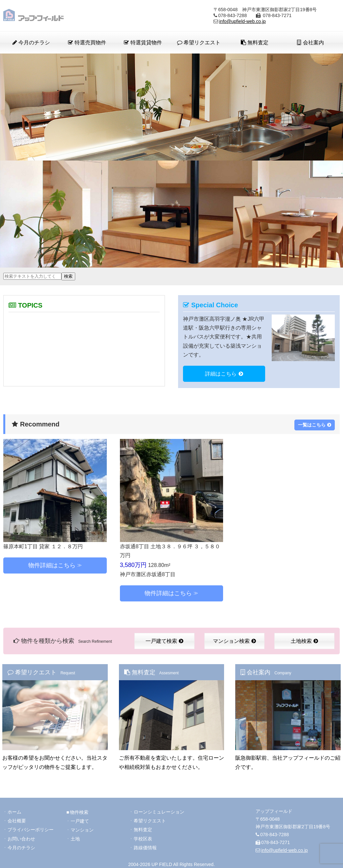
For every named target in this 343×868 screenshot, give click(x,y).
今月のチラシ (31, 43)
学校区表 (143, 837)
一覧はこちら (315, 423)
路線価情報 (145, 846)
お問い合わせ (21, 837)
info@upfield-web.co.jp (242, 21)
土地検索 (304, 640)
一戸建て (80, 819)
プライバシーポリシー (31, 828)
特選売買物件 (87, 43)
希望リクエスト (199, 43)
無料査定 (255, 43)
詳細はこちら (224, 374)
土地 (75, 837)
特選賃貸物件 (143, 43)
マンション (82, 828)
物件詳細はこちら (52, 564)
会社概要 (17, 819)
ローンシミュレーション (159, 810)
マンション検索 (234, 640)
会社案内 (310, 43)
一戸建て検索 (164, 640)
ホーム (14, 810)
